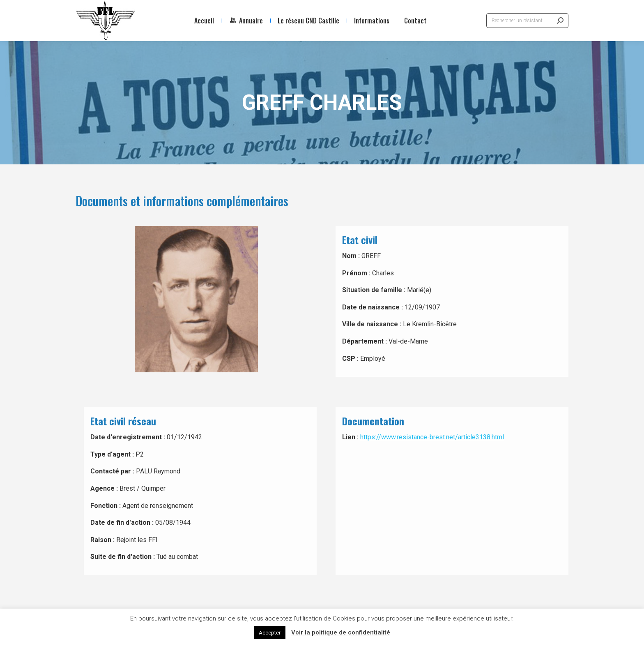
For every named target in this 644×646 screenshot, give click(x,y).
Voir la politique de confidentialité (341, 632)
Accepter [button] (270, 633)
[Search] (527, 21)
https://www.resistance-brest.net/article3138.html (432, 437)
